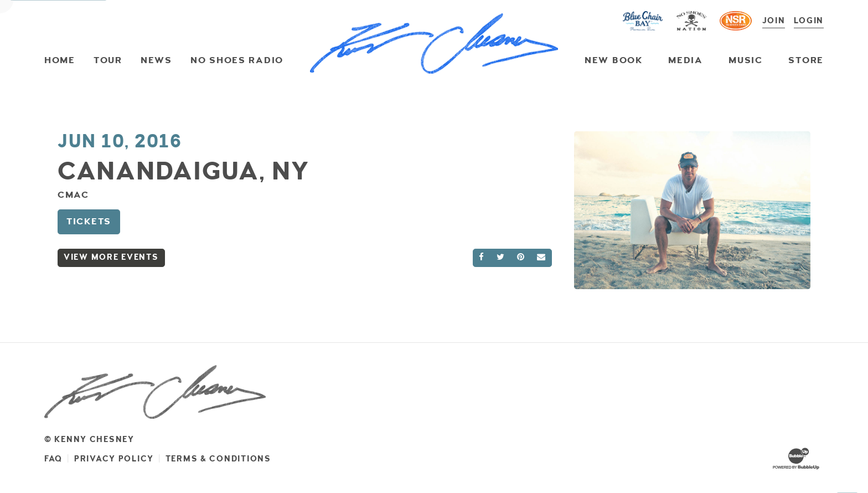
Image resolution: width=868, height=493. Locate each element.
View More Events (111, 257)
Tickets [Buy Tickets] (89, 221)
